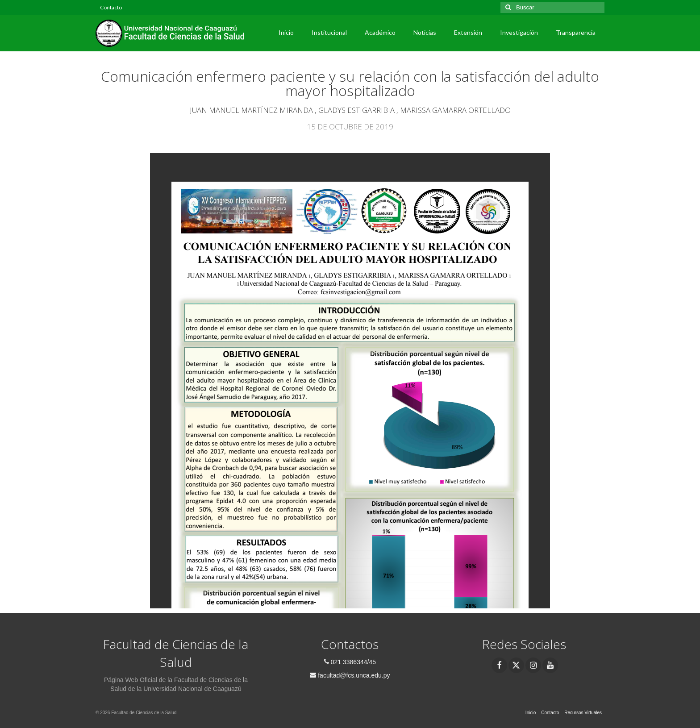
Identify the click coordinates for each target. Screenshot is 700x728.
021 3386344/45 (350, 662)
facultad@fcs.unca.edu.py (350, 675)
